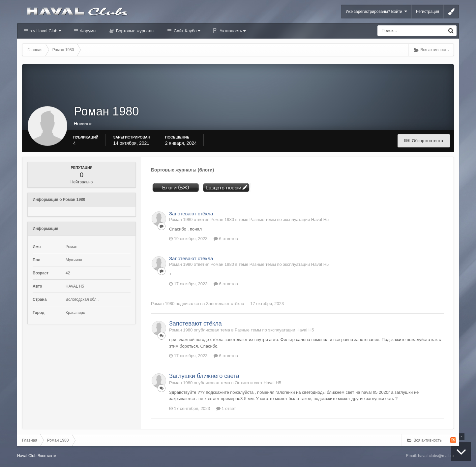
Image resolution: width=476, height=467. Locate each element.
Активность (232, 31)
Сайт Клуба (186, 31)
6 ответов (226, 239)
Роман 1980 (163, 304)
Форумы (88, 31)
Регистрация (428, 12)
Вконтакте (47, 456)
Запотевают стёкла (191, 214)
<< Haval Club (45, 31)
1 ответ (226, 408)
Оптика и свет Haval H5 (258, 383)
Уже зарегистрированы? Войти (376, 11)
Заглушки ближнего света (204, 376)
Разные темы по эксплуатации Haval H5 (289, 219)
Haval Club (27, 456)
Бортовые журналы (134, 31)
